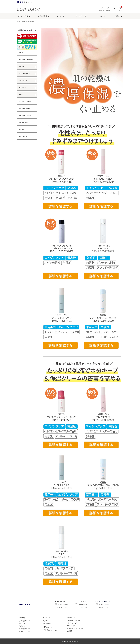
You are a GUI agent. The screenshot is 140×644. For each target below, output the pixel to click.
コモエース (28, 9)
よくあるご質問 (71, 626)
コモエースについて (25, 102)
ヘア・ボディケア (81, 16)
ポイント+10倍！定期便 (26, 60)
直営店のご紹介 (23, 123)
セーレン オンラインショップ (26, 2)
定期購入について (25, 631)
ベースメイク (101, 16)
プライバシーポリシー (73, 623)
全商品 (21, 53)
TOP (18, 22)
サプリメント (23, 88)
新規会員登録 (47, 623)
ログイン (46, 621)
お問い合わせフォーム (50, 630)
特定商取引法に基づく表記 (75, 628)
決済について (23, 623)
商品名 (118, 16)
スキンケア (61, 16)
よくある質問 (23, 137)
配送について (23, 626)
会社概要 (69, 631)
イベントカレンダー (25, 116)
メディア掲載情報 (24, 109)
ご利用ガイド (71, 618)
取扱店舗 (21, 130)
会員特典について (25, 621)
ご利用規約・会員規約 (73, 620)
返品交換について (25, 629)
